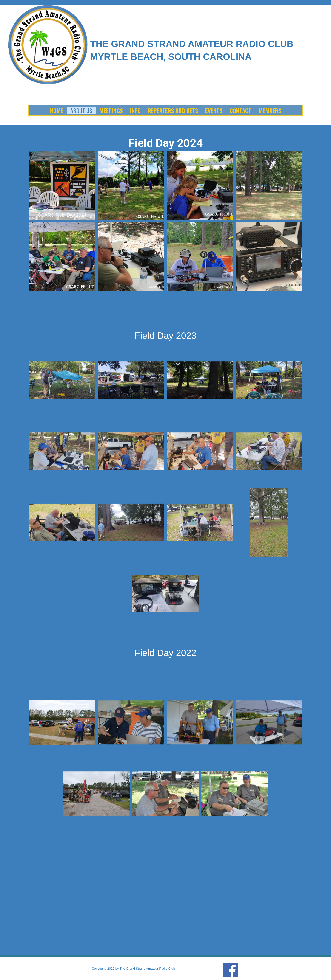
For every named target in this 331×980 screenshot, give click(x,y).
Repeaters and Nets (173, 111)
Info (135, 111)
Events (214, 111)
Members (270, 111)
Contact (241, 111)
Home (56, 111)
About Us (81, 111)
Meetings (111, 111)
